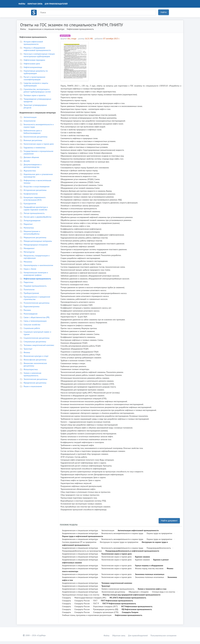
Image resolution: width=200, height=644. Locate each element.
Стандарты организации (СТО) (106, 612)
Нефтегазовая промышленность (80, 29)
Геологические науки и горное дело (117, 554)
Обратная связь (35, 4)
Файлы (22, 4)
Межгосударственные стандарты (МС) (90, 598)
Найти (164, 12)
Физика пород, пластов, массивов (149, 568)
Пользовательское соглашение (163, 636)
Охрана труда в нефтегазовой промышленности (83, 536)
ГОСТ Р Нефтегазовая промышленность (119, 603)
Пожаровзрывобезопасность (159, 548)
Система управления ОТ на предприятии (79, 542)
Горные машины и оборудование (149, 566)
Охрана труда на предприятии (159, 533)
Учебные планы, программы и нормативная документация (87, 615)
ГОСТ (95, 601)
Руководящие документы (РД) (106, 609)
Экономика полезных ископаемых (150, 574)
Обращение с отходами (139, 592)
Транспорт (106, 586)
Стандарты (67, 598)
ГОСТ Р (96, 603)
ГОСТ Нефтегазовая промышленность (117, 601)
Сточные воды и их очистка (163, 592)
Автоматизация (108, 530)
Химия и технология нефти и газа (152, 589)
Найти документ (169, 521)
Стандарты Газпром (130, 612)
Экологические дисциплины (113, 592)
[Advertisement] (135, 61)
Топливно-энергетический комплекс (117, 583)
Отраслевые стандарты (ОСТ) (105, 606)
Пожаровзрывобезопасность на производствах (82, 551)
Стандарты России (82, 601)
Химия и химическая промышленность (118, 589)
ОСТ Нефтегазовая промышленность (137, 606)
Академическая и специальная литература (46, 29)
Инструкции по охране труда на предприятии (119, 542)
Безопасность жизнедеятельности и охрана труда (122, 533)
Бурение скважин (142, 557)
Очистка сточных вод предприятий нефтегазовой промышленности (131, 595)
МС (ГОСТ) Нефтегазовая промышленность (128, 598)
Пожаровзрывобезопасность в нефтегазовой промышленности (132, 551)
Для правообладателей (56, 4)
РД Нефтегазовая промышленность (137, 609)
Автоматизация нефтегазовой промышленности (138, 530)
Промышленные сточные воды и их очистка (81, 595)
